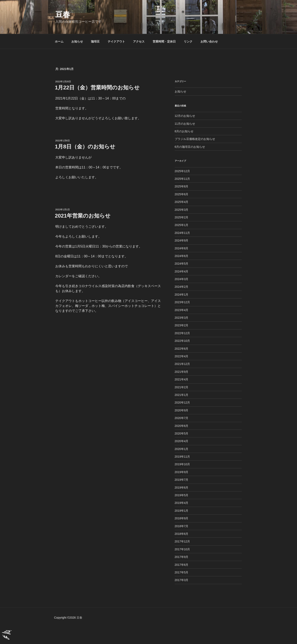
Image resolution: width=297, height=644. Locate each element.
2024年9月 (182, 240)
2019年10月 (182, 464)
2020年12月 (182, 402)
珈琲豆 (95, 41)
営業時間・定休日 (164, 41)
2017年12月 (182, 541)
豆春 (63, 15)
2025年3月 (182, 210)
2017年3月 (182, 580)
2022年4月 (182, 356)
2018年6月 (182, 534)
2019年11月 (182, 457)
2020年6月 (182, 426)
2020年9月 (182, 410)
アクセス (139, 41)
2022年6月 (182, 349)
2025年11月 (182, 179)
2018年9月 (182, 518)
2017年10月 (182, 549)
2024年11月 (182, 233)
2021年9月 (182, 372)
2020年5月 (182, 433)
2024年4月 (182, 271)
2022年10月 (182, 341)
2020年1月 (182, 449)
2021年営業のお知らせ (83, 216)
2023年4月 (182, 310)
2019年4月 (182, 503)
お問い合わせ (209, 41)
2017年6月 (182, 565)
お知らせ (77, 41)
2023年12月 (182, 302)
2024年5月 (182, 264)
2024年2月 (182, 287)
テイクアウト (116, 41)
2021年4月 (182, 379)
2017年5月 (182, 572)
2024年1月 (182, 295)
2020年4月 (182, 441)
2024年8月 (182, 248)
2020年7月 (182, 418)
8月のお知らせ (184, 131)
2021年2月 (182, 387)
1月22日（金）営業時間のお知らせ (97, 88)
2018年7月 (182, 526)
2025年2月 (182, 217)
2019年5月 (182, 495)
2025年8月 (182, 186)
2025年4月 (182, 202)
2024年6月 (182, 256)
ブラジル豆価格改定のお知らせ (195, 139)
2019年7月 (182, 480)
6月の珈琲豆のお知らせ (190, 147)
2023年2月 (182, 325)
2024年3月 (182, 279)
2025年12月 (182, 171)
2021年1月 (182, 395)
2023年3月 (182, 318)
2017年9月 (182, 557)
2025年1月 (182, 225)
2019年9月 (182, 472)
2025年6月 (182, 194)
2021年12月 (182, 364)
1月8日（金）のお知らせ (85, 147)
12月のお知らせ (185, 116)
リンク (188, 41)
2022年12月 (182, 333)
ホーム (59, 41)
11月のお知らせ (185, 124)
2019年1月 (182, 511)
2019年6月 (182, 488)
